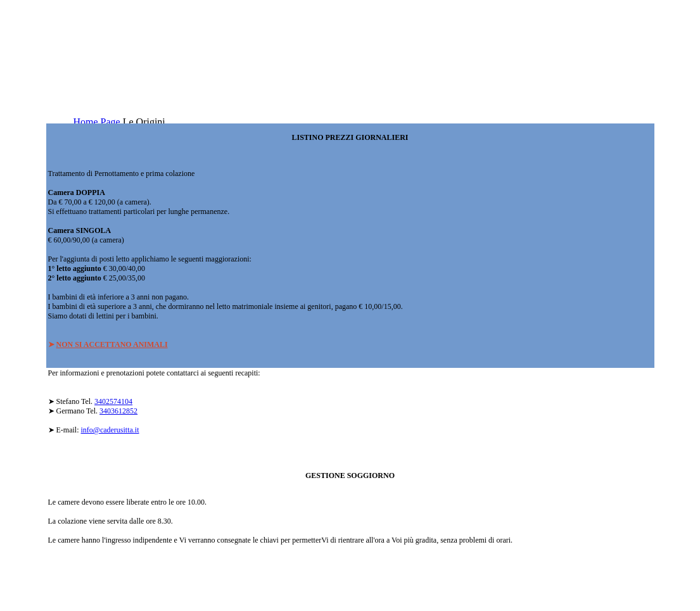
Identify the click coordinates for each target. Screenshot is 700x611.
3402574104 (113, 401)
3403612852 (118, 411)
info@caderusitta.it (110, 430)
